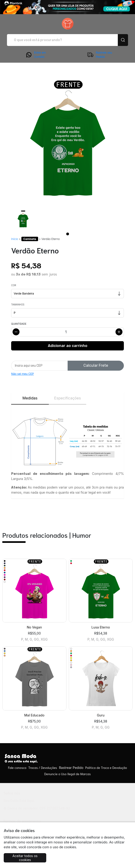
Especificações (67, 398)
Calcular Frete (96, 365)
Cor (14, 285)
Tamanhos (18, 304)
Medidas (30, 398)
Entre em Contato (36, 55)
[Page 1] (68, 234)
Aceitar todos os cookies (25, 858)
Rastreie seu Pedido (99, 55)
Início (15, 239)
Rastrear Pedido (71, 768)
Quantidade (19, 324)
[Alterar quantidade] (67, 332)
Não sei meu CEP (23, 374)
